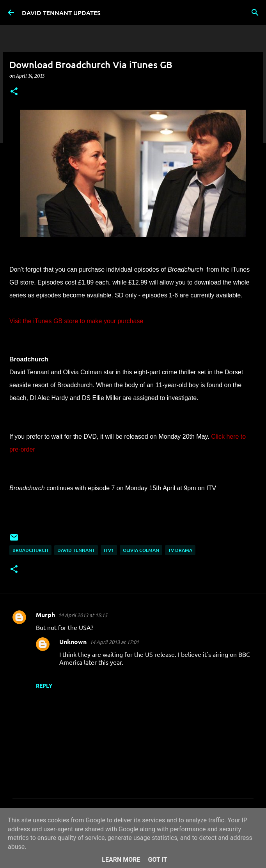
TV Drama (180, 550)
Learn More (121, 860)
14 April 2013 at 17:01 (114, 642)
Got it (157, 860)
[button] (14, 92)
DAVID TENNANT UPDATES (61, 12)
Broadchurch (30, 550)
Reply (44, 685)
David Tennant (76, 550)
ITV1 (109, 550)
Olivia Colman (141, 550)
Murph (45, 615)
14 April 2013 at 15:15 (83, 615)
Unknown (73, 641)
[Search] (255, 12)
